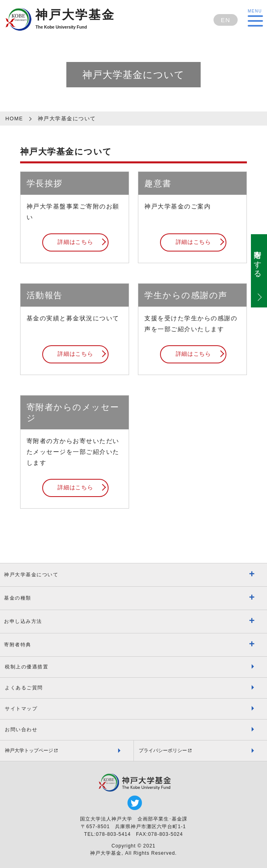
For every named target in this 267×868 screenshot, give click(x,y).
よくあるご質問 (24, 688)
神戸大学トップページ (29, 750)
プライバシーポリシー (163, 750)
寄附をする (257, 261)
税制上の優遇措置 (27, 667)
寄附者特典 (18, 645)
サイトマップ (21, 709)
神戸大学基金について (31, 575)
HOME (14, 119)
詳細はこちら (75, 242)
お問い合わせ (21, 730)
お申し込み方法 (23, 621)
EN (226, 20)
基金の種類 (18, 598)
